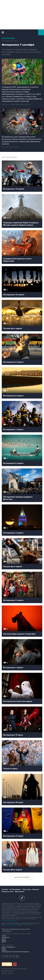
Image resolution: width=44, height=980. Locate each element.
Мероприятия (20, 892)
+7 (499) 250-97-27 (29, 925)
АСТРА (4, 942)
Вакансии (36, 889)
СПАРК (4, 936)
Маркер (4, 941)
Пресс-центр (27, 889)
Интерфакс (22, 32)
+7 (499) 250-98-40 (13, 925)
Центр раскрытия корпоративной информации (15, 952)
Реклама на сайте (8, 892)
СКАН (3, 949)
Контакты (5, 889)
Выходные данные (8, 971)
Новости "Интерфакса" (8, 947)
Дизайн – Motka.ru (8, 973)
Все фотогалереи (22, 877)
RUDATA (4, 950)
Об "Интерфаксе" (15, 889)
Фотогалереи (8, 38)
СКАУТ (4, 939)
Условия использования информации (14, 969)
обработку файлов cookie (9, 920)
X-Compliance (6, 937)
